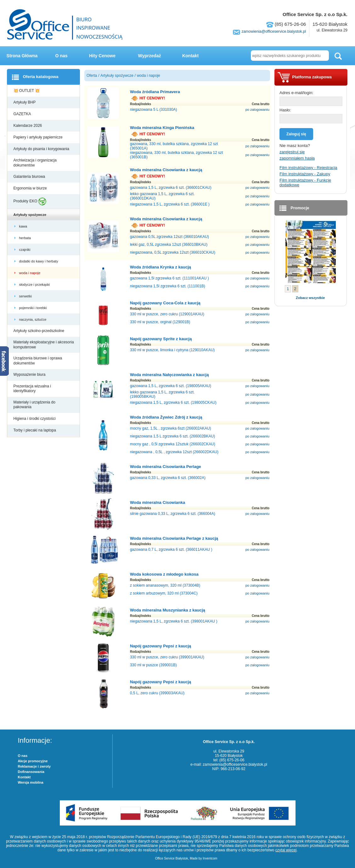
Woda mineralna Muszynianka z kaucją (168, 610)
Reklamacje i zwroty (34, 766)
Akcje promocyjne (33, 761)
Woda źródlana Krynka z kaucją (161, 267)
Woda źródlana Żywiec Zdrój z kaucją (166, 417)
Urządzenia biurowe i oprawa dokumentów (38, 361)
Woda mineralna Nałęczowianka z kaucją (169, 375)
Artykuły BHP (25, 102)
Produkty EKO (30, 201)
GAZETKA (23, 114)
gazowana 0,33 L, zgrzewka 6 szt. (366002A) (168, 478)
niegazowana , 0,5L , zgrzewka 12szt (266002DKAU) (174, 452)
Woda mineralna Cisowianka (158, 502)
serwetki (26, 296)
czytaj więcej (286, 850)
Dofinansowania (31, 772)
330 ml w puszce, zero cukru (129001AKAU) (167, 314)
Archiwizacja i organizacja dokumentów (35, 163)
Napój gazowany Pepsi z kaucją (161, 646)
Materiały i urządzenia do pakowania (34, 405)
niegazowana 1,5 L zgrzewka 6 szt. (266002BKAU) (172, 436)
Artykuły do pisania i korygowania (42, 149)
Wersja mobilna (31, 782)
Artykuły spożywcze (31, 215)
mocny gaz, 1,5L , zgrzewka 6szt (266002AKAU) (171, 428)
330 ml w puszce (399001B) (153, 665)
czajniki (26, 250)
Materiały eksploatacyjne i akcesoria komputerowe (44, 345)
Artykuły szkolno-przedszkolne (39, 331)
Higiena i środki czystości (35, 419)
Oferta (92, 76)
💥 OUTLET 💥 (27, 91)
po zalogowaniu (257, 110)
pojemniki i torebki (34, 308)
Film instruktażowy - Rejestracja (308, 168)
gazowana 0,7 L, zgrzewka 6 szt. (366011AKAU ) (171, 550)
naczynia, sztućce (33, 319)
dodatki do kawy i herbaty (39, 261)
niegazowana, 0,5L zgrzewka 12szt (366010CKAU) (173, 252)
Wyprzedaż (150, 56)
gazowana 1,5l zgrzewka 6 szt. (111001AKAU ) (169, 278)
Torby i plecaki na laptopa (36, 430)
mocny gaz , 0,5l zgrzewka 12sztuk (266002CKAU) (173, 444)
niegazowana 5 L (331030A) (154, 110)
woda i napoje (30, 273)
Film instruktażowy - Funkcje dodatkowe (305, 183)
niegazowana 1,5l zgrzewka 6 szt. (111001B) (168, 286)
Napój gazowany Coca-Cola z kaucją (165, 303)
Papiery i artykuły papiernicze (39, 137)
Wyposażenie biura (30, 375)
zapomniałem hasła (297, 158)
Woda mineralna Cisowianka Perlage (166, 467)
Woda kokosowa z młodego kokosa (164, 574)
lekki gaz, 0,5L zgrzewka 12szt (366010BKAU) (169, 245)
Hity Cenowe (102, 56)
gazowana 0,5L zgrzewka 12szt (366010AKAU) (169, 237)
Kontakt (190, 56)
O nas (62, 56)
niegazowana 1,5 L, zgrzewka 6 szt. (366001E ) (170, 204)
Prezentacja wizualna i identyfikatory (32, 389)
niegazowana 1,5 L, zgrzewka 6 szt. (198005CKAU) (173, 403)
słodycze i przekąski (35, 285)
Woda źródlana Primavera (155, 92)
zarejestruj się (292, 152)
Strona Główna (22, 56)
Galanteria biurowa (30, 177)
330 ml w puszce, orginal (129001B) (160, 322)
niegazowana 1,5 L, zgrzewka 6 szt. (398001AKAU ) (174, 621)
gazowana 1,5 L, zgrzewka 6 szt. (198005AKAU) (171, 386)
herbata (25, 238)
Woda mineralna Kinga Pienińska (162, 128)
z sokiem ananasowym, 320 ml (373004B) (165, 585)
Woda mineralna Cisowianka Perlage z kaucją (174, 538)
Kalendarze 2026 (28, 126)
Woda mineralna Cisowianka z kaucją (166, 170)
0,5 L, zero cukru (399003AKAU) (157, 693)
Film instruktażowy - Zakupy (305, 174)
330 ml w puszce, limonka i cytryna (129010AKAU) (172, 350)
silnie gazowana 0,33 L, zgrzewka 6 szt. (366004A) (173, 514)
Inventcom (210, 858)
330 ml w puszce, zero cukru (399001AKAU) (167, 657)
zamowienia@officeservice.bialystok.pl (274, 31)
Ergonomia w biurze (31, 188)
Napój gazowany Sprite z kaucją (161, 339)
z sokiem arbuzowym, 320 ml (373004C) (164, 593)
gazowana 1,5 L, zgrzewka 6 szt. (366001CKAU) (171, 188)
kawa (24, 226)
